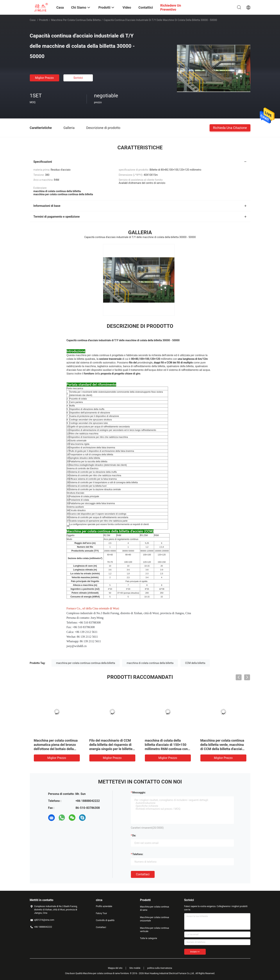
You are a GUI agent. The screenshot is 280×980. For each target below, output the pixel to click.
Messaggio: (139, 792)
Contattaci (143, 874)
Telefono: (138, 854)
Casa (33, 20)
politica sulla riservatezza (160, 968)
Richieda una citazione (230, 128)
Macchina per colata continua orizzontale (155, 919)
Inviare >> (195, 952)
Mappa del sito (115, 968)
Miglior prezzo (44, 78)
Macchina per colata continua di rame (155, 908)
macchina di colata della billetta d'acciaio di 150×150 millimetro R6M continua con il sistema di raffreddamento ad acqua (168, 749)
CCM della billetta (195, 663)
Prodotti (44, 20)
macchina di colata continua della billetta (150, 663)
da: (134, 835)
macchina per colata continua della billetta (76, 20)
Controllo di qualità (105, 920)
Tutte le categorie (149, 938)
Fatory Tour (101, 913)
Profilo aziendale (104, 906)
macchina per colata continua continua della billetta (86, 663)
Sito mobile (135, 968)
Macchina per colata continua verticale (155, 930)
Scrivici (78, 78)
